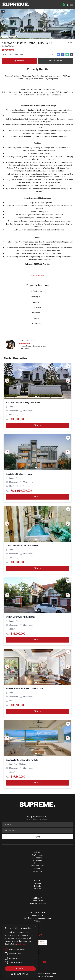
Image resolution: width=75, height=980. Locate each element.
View (37, 425)
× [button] (35, 926)
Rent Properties (37, 858)
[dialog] (20, 951)
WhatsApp (38, 921)
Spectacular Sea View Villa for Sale (22, 760)
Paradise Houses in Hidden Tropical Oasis (25, 689)
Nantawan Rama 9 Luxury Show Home (23, 403)
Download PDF (38, 275)
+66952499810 (38, 915)
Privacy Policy (38, 901)
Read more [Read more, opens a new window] (21, 944)
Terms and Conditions (37, 903)
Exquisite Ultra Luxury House (19, 474)
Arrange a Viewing (56, 61)
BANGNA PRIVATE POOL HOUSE (20, 617)
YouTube (38, 889)
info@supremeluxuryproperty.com (38, 918)
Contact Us (38, 871)
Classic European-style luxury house (22, 546)
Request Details (19, 61)
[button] (20, 974)
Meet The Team (38, 866)
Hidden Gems (37, 860)
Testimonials (38, 869)
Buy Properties (37, 855)
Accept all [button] (20, 969)
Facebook (37, 883)
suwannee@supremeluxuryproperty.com (33, 346)
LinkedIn (38, 886)
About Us (37, 863)
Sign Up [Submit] (37, 837)
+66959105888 (24, 349)
